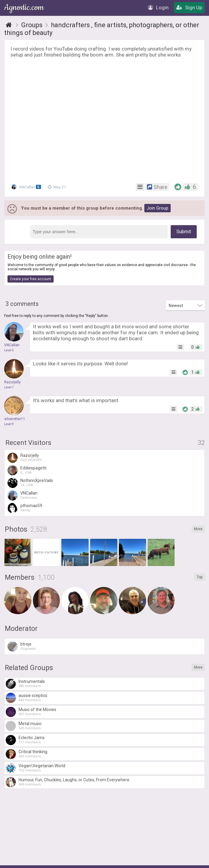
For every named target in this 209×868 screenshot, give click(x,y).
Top (200, 577)
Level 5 (9, 350)
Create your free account (31, 279)
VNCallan (27, 187)
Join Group (157, 208)
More (198, 529)
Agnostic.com (25, 8)
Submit (184, 232)
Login (158, 7)
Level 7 (9, 387)
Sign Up (189, 7)
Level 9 (9, 424)
